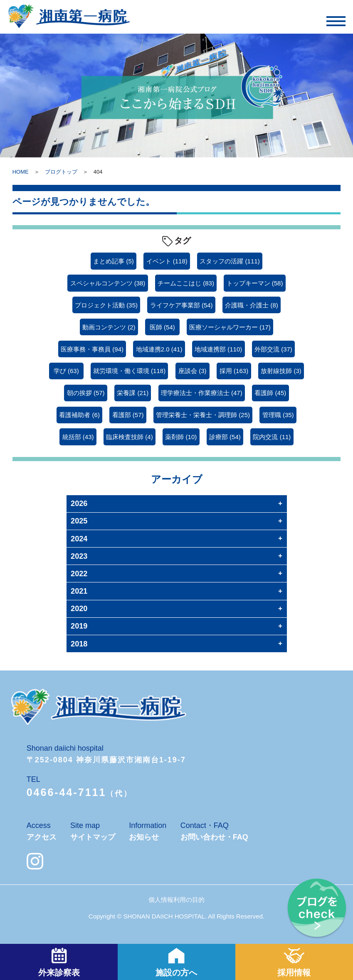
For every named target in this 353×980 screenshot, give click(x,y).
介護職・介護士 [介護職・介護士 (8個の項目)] (252, 305)
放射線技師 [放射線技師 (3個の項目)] (281, 371)
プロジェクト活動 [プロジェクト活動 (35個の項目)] (106, 305)
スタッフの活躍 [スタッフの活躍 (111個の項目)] (230, 261)
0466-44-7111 (67, 792)
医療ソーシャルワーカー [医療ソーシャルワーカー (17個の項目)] (230, 327)
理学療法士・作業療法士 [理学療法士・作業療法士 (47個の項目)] (202, 393)
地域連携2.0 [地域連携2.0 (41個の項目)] (159, 349)
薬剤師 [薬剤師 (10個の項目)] (181, 437)
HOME (21, 172)
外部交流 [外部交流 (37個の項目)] (273, 349)
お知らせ (144, 837)
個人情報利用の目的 (176, 900)
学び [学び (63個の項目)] (66, 371)
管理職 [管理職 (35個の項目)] (278, 415)
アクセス (42, 837)
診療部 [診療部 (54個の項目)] (225, 437)
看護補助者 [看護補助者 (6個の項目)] (79, 415)
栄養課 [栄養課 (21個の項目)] (133, 393)
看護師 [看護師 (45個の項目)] (270, 393)
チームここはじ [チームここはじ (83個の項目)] (186, 283)
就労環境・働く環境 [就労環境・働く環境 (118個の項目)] (129, 371)
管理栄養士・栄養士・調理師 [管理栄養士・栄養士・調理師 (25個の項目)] (203, 415)
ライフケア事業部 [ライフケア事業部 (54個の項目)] (181, 305)
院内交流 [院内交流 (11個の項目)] (272, 437)
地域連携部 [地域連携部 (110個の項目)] (218, 349)
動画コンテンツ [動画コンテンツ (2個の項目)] (109, 327)
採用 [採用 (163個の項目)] (234, 371)
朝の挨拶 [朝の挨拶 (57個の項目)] (86, 393)
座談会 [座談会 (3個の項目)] (193, 371)
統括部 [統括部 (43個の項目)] (78, 437)
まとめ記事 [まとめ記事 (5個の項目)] (114, 261)
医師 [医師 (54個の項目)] (162, 327)
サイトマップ (93, 837)
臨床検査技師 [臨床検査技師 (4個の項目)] (130, 437)
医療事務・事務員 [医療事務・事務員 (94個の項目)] (92, 349)
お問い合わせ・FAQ (214, 837)
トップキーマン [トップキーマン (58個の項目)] (255, 283)
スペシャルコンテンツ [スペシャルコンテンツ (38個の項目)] (108, 283)
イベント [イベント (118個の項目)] (167, 261)
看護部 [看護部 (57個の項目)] (128, 415)
